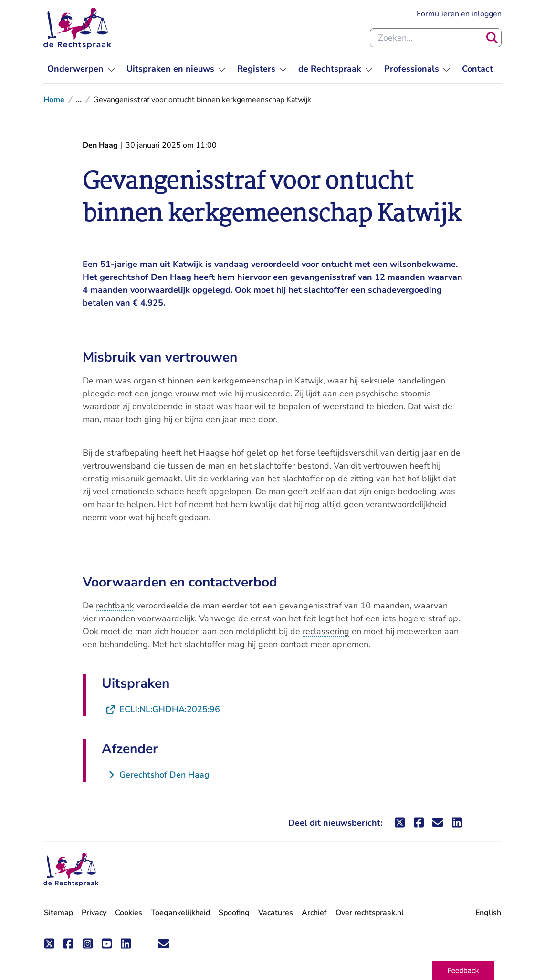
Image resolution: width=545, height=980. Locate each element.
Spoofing (234, 913)
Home (54, 100)
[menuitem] (81, 69)
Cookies (129, 913)
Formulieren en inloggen (459, 14)
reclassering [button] (326, 631)
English (488, 913)
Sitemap (58, 913)
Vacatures (276, 913)
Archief (314, 913)
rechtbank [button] (115, 606)
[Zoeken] (492, 38)
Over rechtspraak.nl (370, 913)
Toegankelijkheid (180, 913)
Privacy (94, 913)
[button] (463, 970)
